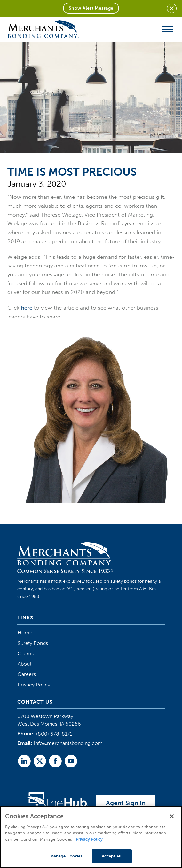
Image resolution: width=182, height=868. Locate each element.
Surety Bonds (33, 643)
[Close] (172, 816)
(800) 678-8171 (54, 734)
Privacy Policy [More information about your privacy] (89, 839)
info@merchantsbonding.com (68, 743)
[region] (91, 837)
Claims (26, 653)
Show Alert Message (91, 8)
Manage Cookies (66, 856)
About (24, 664)
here (27, 308)
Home (25, 633)
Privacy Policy (34, 685)
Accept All (112, 856)
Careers (27, 674)
